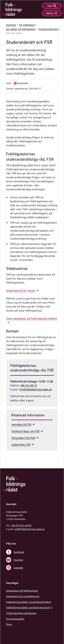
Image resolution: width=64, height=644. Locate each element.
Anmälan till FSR (21, 425)
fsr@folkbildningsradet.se (36, 389)
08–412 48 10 (29, 385)
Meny (52, 13)
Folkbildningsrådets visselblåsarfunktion (29, 602)
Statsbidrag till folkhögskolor (22, 591)
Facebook (19, 552)
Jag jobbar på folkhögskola (21, 29)
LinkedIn (18, 568)
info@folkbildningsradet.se (30, 529)
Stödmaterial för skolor (21, 291)
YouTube (18, 560)
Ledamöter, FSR (21, 445)
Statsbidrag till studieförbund (23, 596)
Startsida (11, 25)
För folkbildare (27, 25)
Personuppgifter (15, 619)
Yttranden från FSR (23, 438)
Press (9, 624)
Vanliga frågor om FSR (25, 431)
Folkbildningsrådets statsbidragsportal (28, 607)
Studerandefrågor (48, 29)
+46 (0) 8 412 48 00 (21, 525)
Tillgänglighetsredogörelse (21, 613)
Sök (52, 6)
